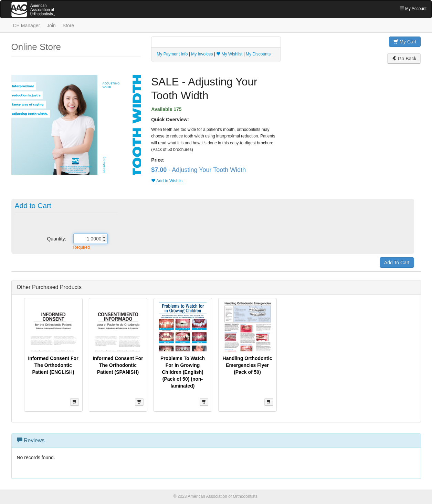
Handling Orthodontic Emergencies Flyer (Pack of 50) (247, 365)
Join (51, 25)
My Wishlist (229, 54)
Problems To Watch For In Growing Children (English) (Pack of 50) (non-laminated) (183, 372)
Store (68, 25)
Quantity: (56, 239)
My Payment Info (172, 54)
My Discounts (258, 54)
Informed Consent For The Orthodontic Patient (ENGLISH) (53, 365)
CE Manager (27, 25)
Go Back (404, 59)
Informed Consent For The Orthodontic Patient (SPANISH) (118, 365)
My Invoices (202, 54)
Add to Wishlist (167, 181)
